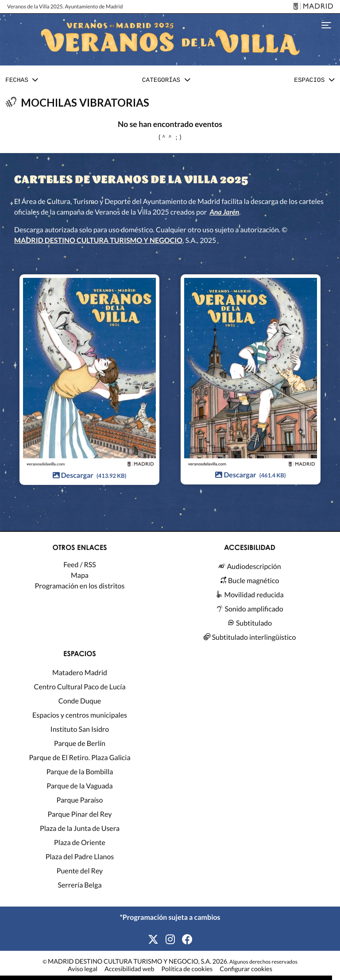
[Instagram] (170, 940)
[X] (153, 940)
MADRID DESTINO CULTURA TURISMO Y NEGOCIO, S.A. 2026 (137, 962)
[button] (22, 81)
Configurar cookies (246, 969)
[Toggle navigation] (326, 25)
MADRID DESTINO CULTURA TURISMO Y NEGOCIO (98, 240)
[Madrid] (312, 7)
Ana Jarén (224, 212)
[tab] (22, 81)
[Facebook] (187, 940)
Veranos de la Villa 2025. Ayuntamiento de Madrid (65, 6)
